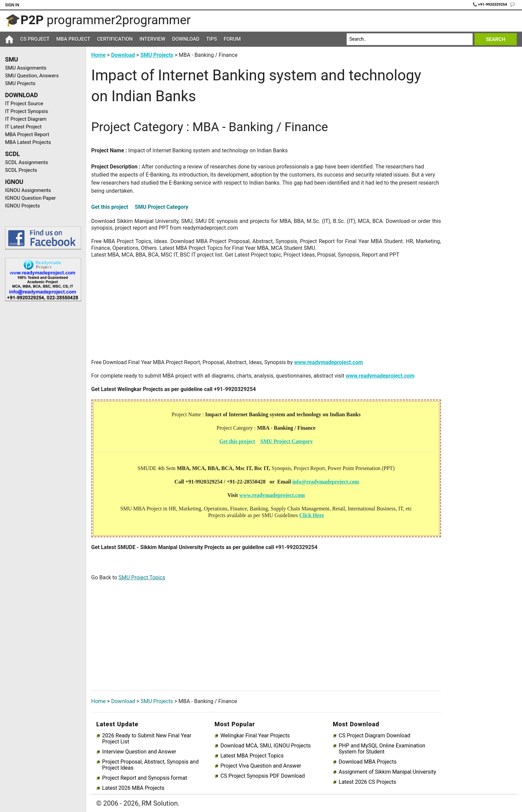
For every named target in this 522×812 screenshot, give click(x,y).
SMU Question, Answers (32, 76)
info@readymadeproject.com (326, 482)
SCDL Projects (21, 170)
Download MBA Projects (367, 762)
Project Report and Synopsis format (145, 778)
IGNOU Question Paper (30, 198)
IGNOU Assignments (28, 190)
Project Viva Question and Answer (261, 766)
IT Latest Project (23, 127)
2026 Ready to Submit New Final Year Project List (147, 739)
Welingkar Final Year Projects (255, 736)
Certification (115, 39)
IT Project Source (24, 104)
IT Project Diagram (26, 119)
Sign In (12, 5)
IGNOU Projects (23, 206)
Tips (212, 39)
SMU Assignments (26, 68)
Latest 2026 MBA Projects (133, 788)
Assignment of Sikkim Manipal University (387, 772)
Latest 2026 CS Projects (367, 782)
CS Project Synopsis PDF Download (263, 776)
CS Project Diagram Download (374, 736)
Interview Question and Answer (139, 752)
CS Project (35, 39)
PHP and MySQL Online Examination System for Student (382, 749)
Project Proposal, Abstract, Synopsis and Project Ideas (150, 765)
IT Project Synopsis (27, 111)
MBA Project (73, 39)
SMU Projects (20, 83)
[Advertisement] (41, 414)
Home (99, 55)
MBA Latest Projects (28, 142)
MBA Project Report (27, 134)
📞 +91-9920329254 (490, 5)
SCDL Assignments (27, 162)
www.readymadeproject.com (328, 362)
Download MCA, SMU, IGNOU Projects (266, 746)
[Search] (410, 39)
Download (186, 39)
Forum (232, 39)
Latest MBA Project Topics (252, 756)
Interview (152, 39)
